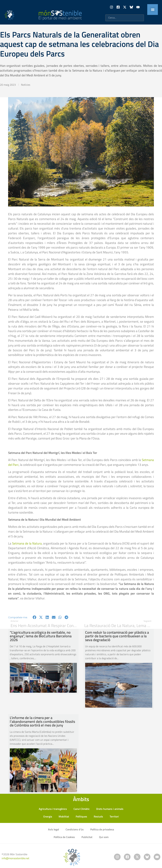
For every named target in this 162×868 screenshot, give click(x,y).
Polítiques (81, 816)
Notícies (26, 85)
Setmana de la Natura (27, 543)
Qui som (104, 837)
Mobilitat (64, 816)
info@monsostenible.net (15, 858)
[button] (153, 10)
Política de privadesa (102, 829)
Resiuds (98, 816)
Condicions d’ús (75, 829)
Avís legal (54, 829)
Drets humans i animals (110, 809)
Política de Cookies (64, 837)
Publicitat (87, 837)
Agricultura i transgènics (53, 809)
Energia (48, 816)
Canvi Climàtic (82, 809)
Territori (114, 816)
